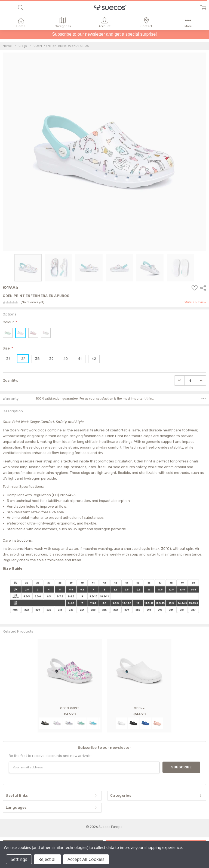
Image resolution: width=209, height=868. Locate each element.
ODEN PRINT (70, 708)
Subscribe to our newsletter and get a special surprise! (104, 34)
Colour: (10, 322)
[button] (104, 34)
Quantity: (10, 380)
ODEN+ (139, 708)
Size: (8, 348)
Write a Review (195, 302)
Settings (19, 859)
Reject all (47, 859)
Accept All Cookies (86, 859)
